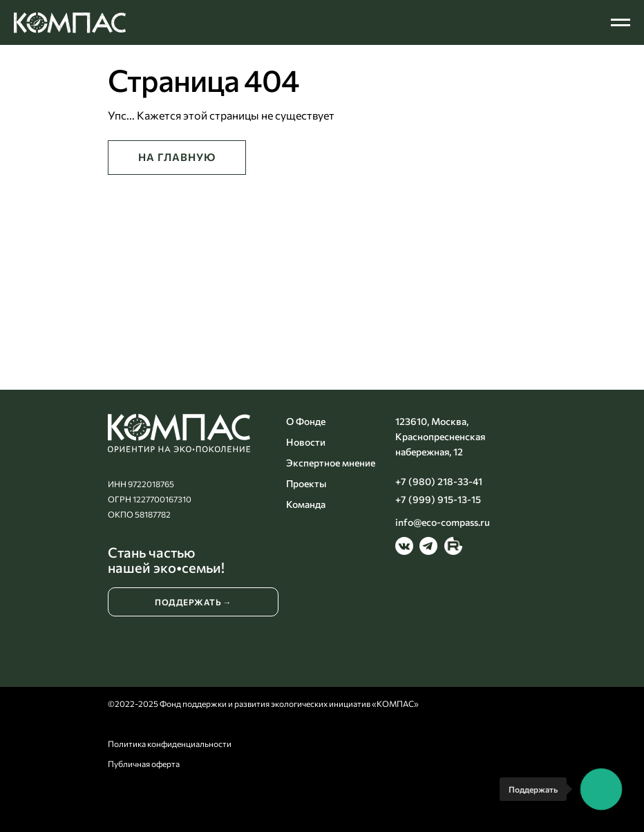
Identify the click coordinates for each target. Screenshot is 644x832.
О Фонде (306, 421)
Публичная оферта (144, 764)
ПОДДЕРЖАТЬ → (193, 602)
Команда (306, 504)
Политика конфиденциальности (170, 744)
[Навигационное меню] (621, 23)
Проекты (306, 483)
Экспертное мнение (331, 463)
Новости (306, 442)
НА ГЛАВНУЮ (177, 157)
